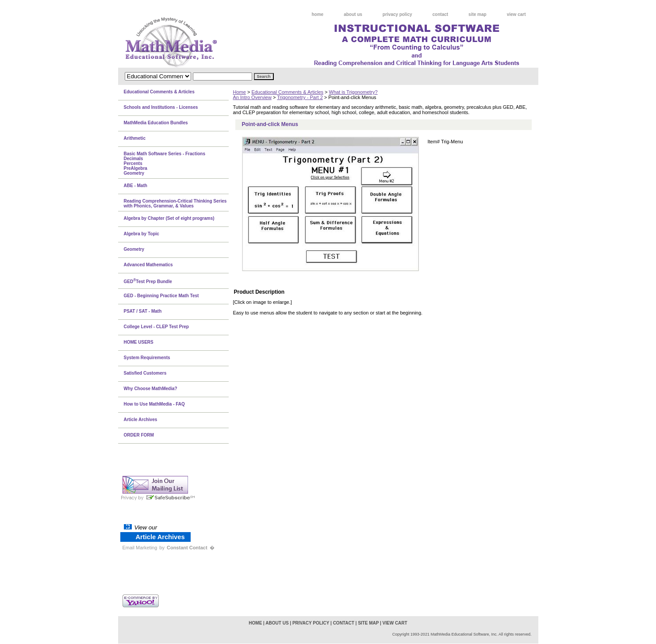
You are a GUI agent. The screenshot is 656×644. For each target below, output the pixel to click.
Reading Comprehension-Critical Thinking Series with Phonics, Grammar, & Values (175, 203)
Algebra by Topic (142, 234)
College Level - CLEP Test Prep (156, 327)
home (318, 14)
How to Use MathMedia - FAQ (154, 404)
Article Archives (141, 420)
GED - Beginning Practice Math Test (161, 296)
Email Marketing (140, 548)
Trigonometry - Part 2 (300, 97)
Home (240, 92)
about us (353, 14)
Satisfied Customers (145, 373)
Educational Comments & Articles (287, 92)
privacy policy (397, 14)
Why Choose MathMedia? (151, 389)
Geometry (134, 249)
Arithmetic (135, 138)
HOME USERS (139, 342)
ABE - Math (136, 186)
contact (441, 14)
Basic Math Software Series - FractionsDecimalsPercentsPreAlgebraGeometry (165, 163)
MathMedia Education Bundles (156, 123)
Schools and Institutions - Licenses (161, 107)
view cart (516, 14)
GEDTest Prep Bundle (148, 281)
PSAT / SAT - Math (143, 311)
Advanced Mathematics (148, 265)
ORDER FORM (139, 435)
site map (478, 14)
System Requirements (147, 358)
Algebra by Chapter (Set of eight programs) (169, 218)
